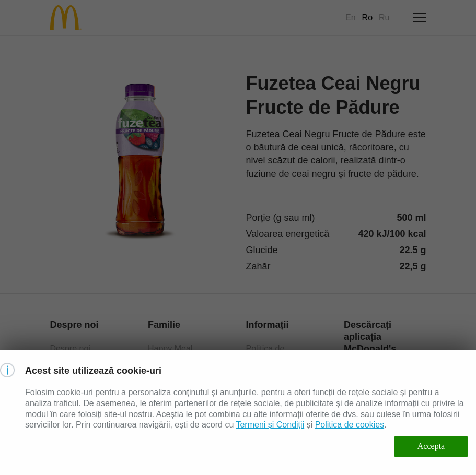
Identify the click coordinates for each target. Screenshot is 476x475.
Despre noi (70, 348)
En (351, 17)
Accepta (431, 446)
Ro (367, 17)
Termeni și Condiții (270, 425)
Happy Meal (170, 348)
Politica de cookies (350, 425)
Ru (384, 17)
